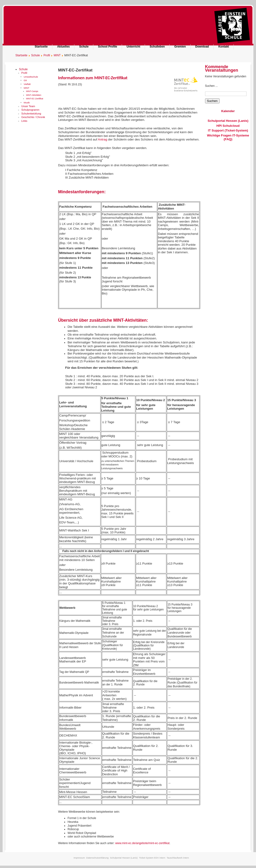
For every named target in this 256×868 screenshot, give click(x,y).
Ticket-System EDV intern (152, 858)
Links (24, 121)
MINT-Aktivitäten (34, 95)
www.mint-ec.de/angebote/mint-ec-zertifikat (142, 843)
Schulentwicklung (31, 114)
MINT (27, 88)
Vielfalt (27, 84)
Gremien (180, 47)
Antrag (103, 139)
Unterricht (133, 47)
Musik (27, 103)
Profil (24, 73)
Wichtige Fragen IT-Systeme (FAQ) (228, 137)
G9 (25, 80)
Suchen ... (211, 86)
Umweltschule (31, 77)
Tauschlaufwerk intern (178, 858)
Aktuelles (63, 47)
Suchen (212, 101)
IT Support (216, 130)
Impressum (79, 858)
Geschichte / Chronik (33, 117)
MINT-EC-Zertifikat (35, 99)
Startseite (41, 47)
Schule (84, 47)
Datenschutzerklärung (97, 858)
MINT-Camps (32, 91)
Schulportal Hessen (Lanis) (228, 121)
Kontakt (224, 47)
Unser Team (28, 106)
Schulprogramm (30, 110)
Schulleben (157, 47)
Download (202, 47)
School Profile (108, 47)
